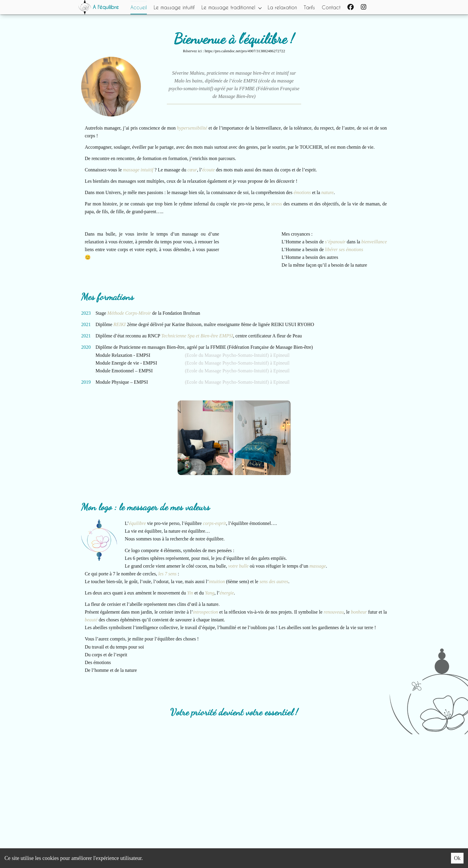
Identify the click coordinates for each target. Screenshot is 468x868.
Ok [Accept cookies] (457, 858)
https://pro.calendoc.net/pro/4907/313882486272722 (245, 51)
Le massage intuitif (174, 7)
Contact (333, 7)
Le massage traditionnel (229, 7)
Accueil (138, 7)
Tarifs (311, 7)
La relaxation (283, 7)
